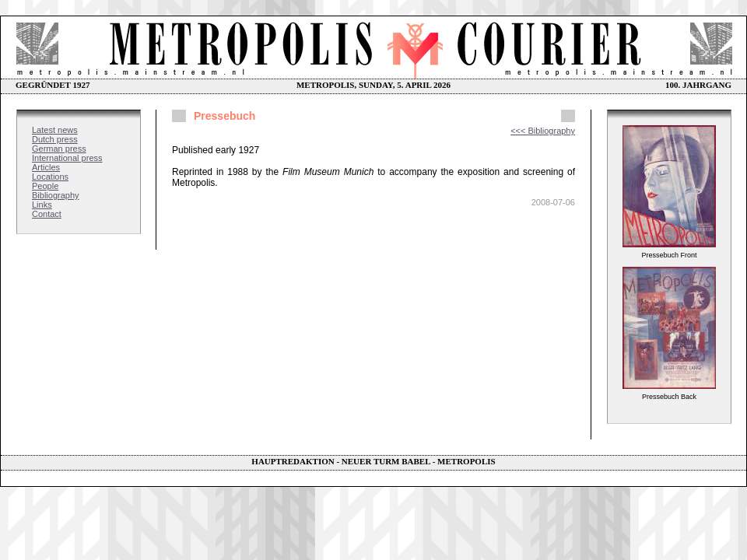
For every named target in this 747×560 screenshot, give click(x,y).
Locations (50, 177)
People (45, 186)
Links (42, 205)
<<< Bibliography (543, 131)
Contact (47, 214)
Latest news (55, 130)
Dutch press (55, 139)
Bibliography (56, 195)
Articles (46, 167)
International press (67, 158)
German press (59, 149)
